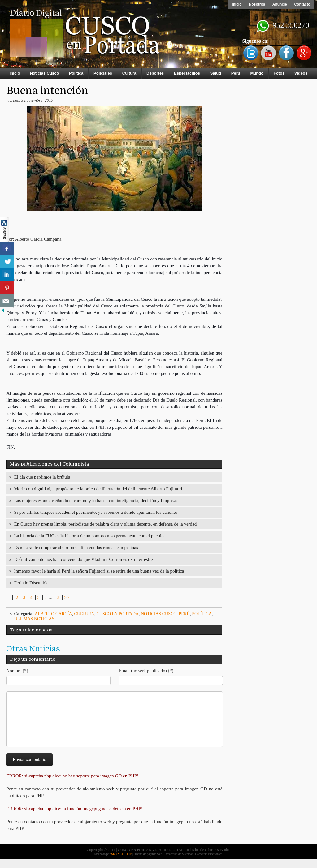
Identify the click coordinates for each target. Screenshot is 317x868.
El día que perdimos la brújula (42, 477)
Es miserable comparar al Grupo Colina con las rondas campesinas (76, 548)
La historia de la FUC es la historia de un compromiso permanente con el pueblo (89, 536)
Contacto (302, 4)
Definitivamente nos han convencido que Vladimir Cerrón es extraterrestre (83, 559)
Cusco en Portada (117, 614)
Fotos (279, 73)
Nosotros (256, 4)
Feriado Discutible (31, 583)
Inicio (236, 4)
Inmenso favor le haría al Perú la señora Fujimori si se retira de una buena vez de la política (99, 571)
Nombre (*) (17, 671)
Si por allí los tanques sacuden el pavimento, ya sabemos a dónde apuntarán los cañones (96, 512)
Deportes (155, 73)
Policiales (103, 73)
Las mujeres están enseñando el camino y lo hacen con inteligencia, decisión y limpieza (95, 501)
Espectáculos (187, 73)
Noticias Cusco (44, 73)
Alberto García (53, 614)
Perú (236, 73)
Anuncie (279, 4)
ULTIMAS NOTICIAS (34, 619)
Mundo (257, 73)
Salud (216, 73)
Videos (301, 73)
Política (76, 73)
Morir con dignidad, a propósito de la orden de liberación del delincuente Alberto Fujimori (98, 489)
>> (67, 597)
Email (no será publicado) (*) (146, 671)
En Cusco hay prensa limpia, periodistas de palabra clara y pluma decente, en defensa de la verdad (105, 524)
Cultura (129, 73)
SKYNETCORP (121, 863)
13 (57, 597)
